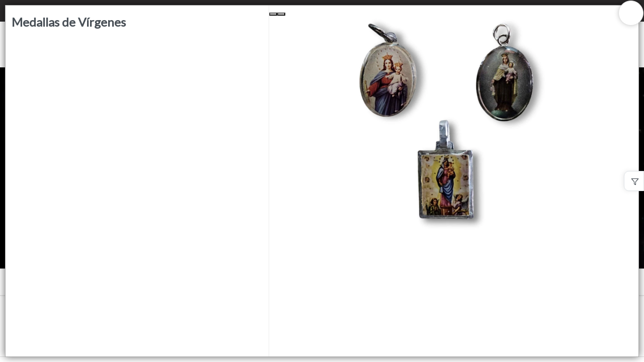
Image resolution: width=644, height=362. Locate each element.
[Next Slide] (281, 14)
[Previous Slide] (273, 14)
